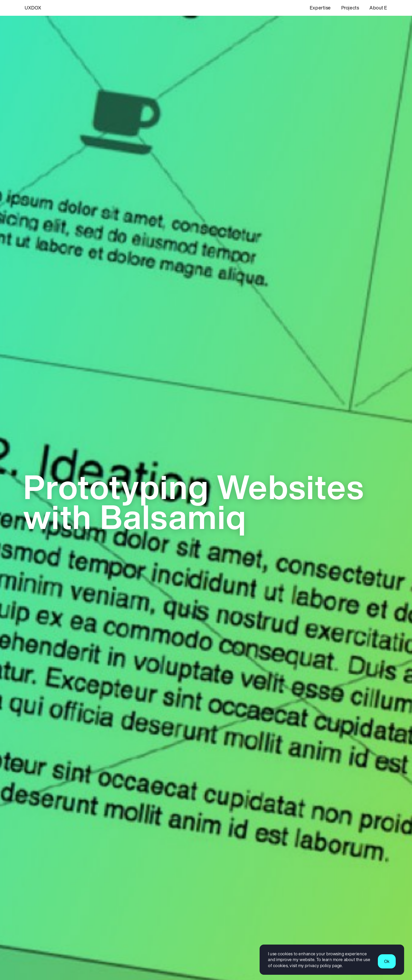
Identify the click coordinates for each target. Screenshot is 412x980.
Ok (387, 961)
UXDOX (33, 8)
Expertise (320, 8)
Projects (350, 8)
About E (378, 8)
